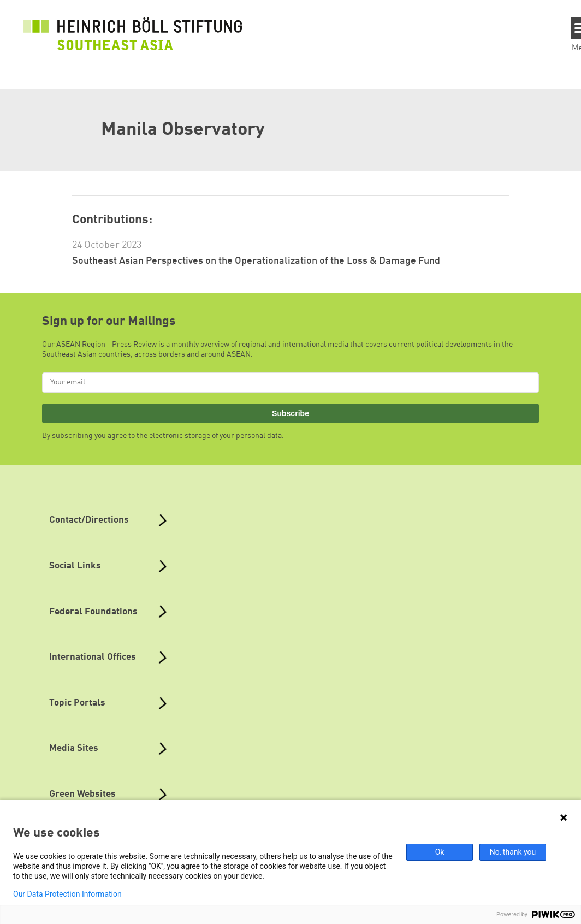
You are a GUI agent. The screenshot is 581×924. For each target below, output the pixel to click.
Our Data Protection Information (67, 894)
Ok (440, 852)
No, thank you (513, 852)
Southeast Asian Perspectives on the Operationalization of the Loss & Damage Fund (256, 261)
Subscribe (290, 413)
